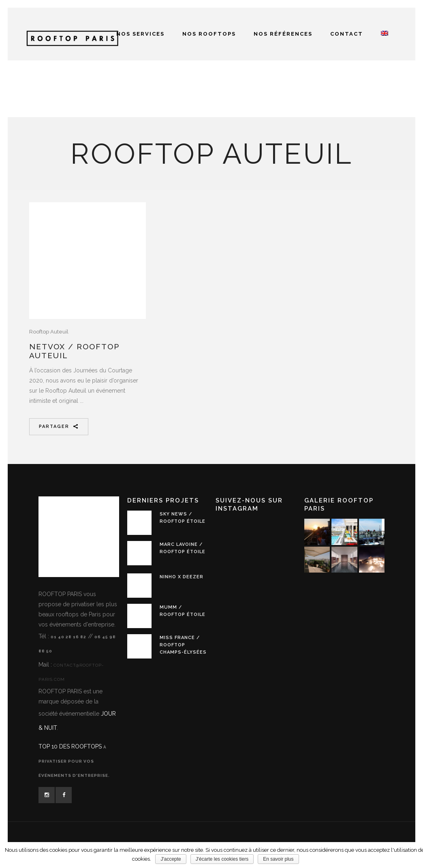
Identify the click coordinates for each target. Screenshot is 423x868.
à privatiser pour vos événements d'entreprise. (74, 761)
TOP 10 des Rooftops (71, 746)
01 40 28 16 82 (68, 637)
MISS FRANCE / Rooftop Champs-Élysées (183, 645)
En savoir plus (278, 859)
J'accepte (171, 859)
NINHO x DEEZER (182, 577)
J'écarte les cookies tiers (222, 859)
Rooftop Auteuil (49, 332)
